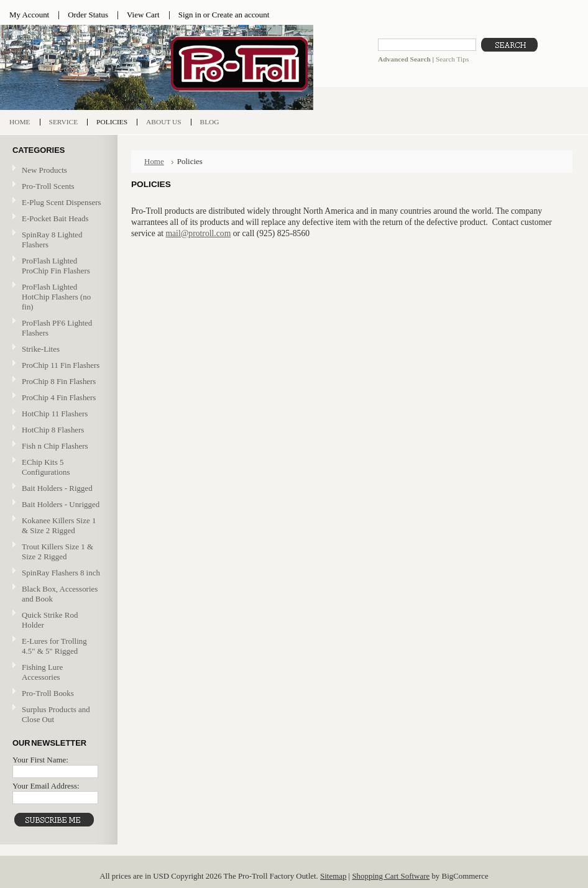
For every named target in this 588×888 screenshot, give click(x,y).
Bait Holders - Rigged (57, 489)
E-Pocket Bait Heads (55, 218)
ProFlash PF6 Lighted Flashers (57, 328)
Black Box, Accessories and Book (60, 594)
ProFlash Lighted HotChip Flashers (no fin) (56, 297)
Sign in (190, 15)
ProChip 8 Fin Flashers (59, 381)
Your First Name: (40, 760)
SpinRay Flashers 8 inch (61, 573)
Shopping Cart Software (391, 876)
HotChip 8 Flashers (53, 430)
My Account (29, 15)
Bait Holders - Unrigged (57, 505)
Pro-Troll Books (48, 693)
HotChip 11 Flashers (55, 414)
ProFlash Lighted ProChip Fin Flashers (57, 266)
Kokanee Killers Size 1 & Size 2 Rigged (59, 525)
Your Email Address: (46, 786)
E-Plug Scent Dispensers (62, 202)
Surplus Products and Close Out (56, 714)
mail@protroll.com (198, 233)
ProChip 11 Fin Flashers (61, 365)
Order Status (88, 15)
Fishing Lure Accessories (42, 672)
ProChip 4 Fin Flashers (59, 397)
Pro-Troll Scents (48, 186)
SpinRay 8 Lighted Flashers (52, 240)
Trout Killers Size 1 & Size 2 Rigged (57, 552)
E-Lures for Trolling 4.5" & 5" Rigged (54, 646)
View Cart (143, 15)
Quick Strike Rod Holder (50, 620)
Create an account (241, 15)
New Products (44, 170)
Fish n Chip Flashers (55, 446)
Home (154, 161)
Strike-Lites (41, 349)
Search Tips (452, 59)
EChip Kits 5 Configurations (46, 467)
